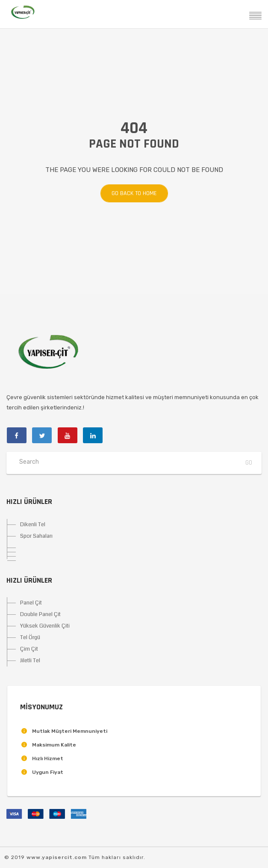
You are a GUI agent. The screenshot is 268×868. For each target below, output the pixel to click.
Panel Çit (31, 603)
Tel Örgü (30, 637)
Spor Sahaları (36, 536)
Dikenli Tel (33, 524)
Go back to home (134, 193)
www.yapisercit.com (57, 857)
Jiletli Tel (30, 661)
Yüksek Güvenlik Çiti (45, 626)
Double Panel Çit (40, 614)
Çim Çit (29, 649)
